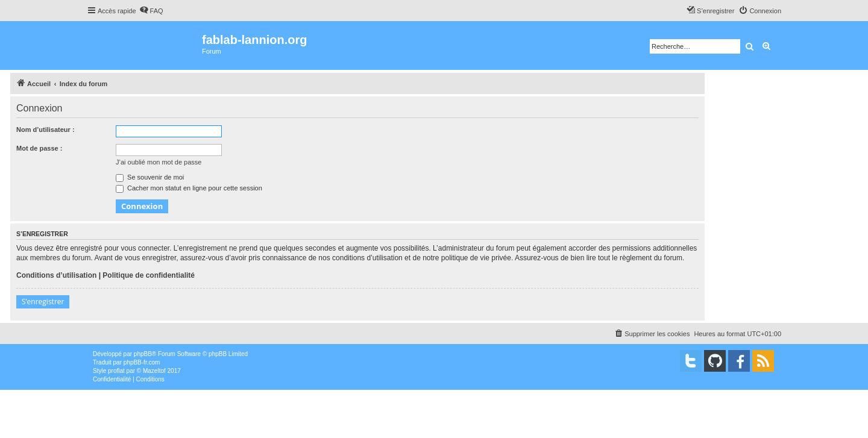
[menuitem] (151, 11)
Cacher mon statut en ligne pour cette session (189, 188)
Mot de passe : (39, 148)
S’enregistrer (43, 302)
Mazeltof (154, 371)
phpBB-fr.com (142, 362)
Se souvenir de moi (150, 177)
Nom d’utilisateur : (46, 130)
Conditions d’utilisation (56, 275)
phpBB (143, 354)
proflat (116, 371)
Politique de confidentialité (149, 275)
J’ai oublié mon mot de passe (159, 162)
